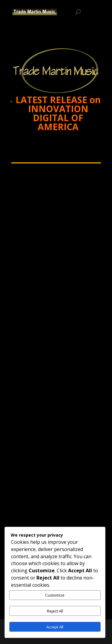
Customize (55, 595)
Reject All (55, 611)
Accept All (55, 627)
